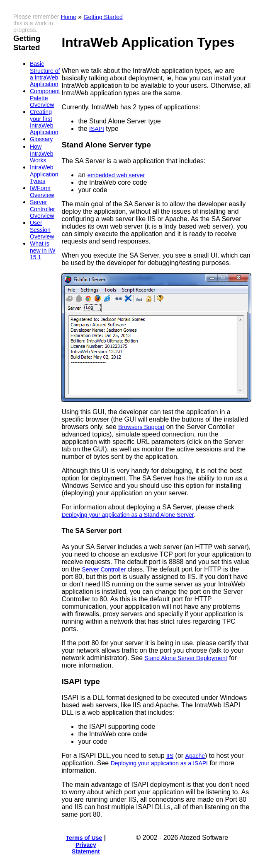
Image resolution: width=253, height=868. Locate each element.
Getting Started (103, 17)
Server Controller (104, 569)
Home (68, 17)
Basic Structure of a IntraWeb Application (45, 74)
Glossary (41, 139)
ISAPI (97, 129)
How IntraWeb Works (42, 153)
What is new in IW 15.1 (43, 250)
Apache (195, 756)
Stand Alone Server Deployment (186, 658)
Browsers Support (141, 427)
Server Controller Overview (43, 209)
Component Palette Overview (45, 98)
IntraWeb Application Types (44, 174)
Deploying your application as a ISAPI (159, 763)
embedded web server (116, 175)
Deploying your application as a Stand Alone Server (128, 515)
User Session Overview (42, 230)
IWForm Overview (42, 192)
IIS (170, 756)
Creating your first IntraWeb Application (44, 122)
